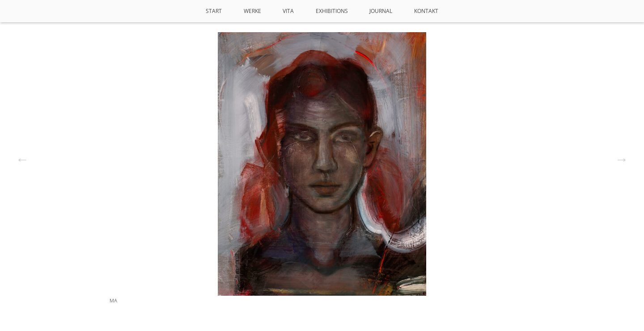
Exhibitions (332, 11)
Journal (381, 11)
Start (214, 11)
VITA (288, 11)
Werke (252, 11)
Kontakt (426, 11)
